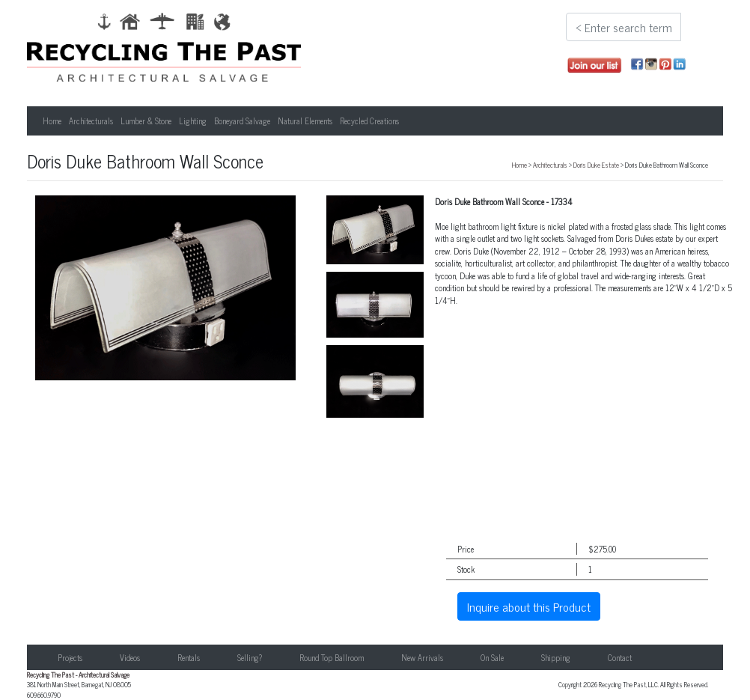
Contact (620, 657)
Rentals (189, 657)
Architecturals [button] (91, 121)
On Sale (492, 657)
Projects (70, 657)
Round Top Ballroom (332, 657)
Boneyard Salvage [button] (242, 121)
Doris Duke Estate (596, 165)
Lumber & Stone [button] (146, 121)
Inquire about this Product (529, 606)
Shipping (556, 657)
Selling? (250, 657)
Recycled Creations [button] (369, 121)
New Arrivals (422, 657)
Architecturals (550, 165)
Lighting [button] (193, 121)
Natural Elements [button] (305, 121)
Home (52, 121)
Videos (130, 657)
